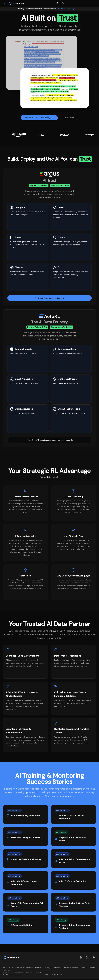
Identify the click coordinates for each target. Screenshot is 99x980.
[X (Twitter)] (87, 957)
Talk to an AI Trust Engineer (69, 9)
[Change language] (57, 3)
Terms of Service (71, 968)
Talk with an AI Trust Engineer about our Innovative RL (49, 440)
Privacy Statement (52, 968)
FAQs (46, 974)
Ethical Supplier (89, 968)
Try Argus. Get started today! (39, 118)
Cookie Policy (58, 974)
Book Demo (69, 118)
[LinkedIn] (81, 957)
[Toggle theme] (63, 3)
